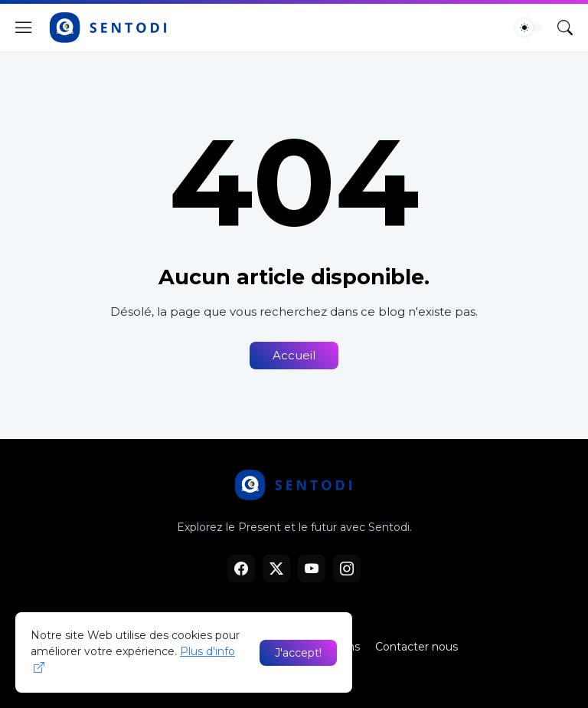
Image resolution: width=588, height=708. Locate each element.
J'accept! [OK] (298, 653)
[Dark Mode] (529, 28)
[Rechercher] (565, 28)
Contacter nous (416, 647)
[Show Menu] (24, 28)
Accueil (294, 355)
